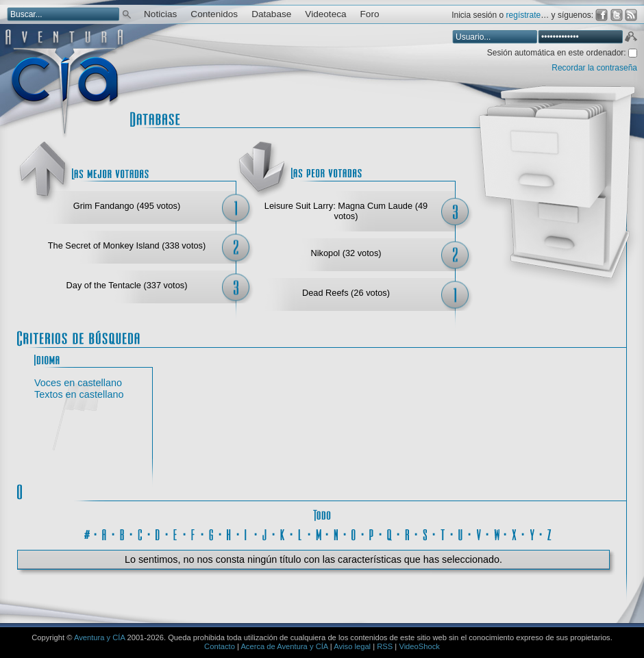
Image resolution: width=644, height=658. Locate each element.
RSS (385, 646)
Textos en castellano (79, 394)
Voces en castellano (78, 383)
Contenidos (214, 14)
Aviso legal (352, 646)
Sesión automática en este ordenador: (558, 53)
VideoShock (419, 646)
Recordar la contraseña (594, 68)
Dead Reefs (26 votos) (346, 293)
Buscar (127, 13)
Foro (370, 14)
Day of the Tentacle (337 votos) (127, 285)
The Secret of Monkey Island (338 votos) (127, 245)
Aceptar (630, 38)
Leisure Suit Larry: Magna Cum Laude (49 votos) (346, 211)
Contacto (220, 646)
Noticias (160, 14)
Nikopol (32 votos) (346, 253)
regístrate (524, 15)
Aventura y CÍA (99, 637)
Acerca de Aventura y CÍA (284, 646)
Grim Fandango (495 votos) (127, 206)
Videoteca (325, 14)
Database (271, 14)
